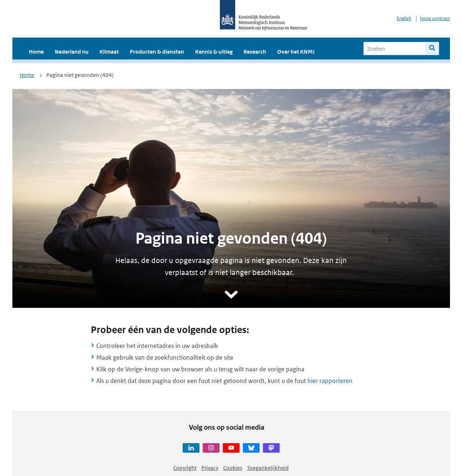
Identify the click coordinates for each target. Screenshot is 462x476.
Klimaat (109, 52)
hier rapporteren (330, 381)
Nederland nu (72, 52)
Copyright (185, 468)
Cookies (233, 468)
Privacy (210, 468)
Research (255, 52)
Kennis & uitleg (214, 52)
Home (36, 52)
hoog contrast (435, 18)
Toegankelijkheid (268, 468)
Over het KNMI (296, 52)
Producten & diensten (157, 52)
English (404, 18)
